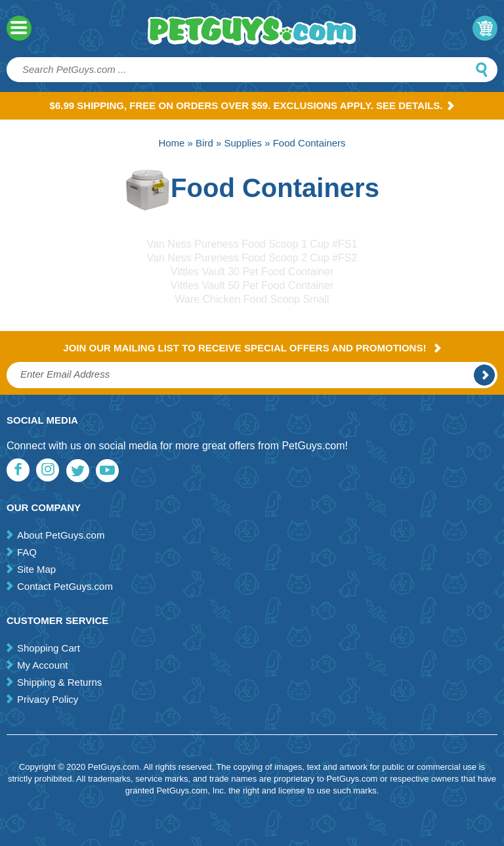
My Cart (485, 28)
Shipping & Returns (59, 682)
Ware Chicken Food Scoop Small (252, 299)
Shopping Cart (49, 648)
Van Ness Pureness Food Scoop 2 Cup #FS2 (252, 258)
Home (171, 143)
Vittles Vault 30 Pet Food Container (252, 272)
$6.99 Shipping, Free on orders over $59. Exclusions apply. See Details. (252, 105)
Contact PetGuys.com (65, 586)
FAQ (27, 552)
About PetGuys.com (61, 535)
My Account (43, 665)
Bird (204, 143)
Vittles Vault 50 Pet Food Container (252, 285)
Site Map (36, 569)
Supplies (243, 143)
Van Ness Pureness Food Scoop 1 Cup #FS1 (252, 244)
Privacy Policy (48, 699)
